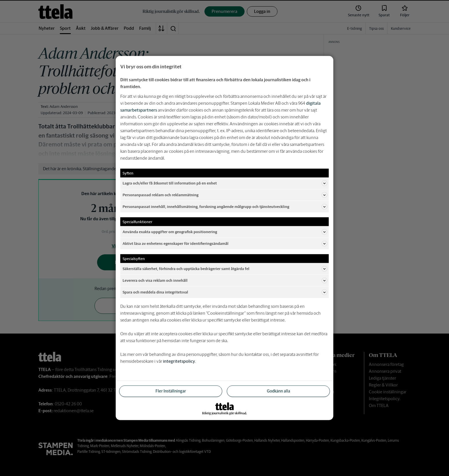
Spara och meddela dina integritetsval (225, 292)
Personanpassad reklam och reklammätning (225, 195)
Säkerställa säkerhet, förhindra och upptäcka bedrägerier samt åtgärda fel (225, 269)
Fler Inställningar (171, 391)
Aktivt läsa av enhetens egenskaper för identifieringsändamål (225, 244)
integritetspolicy (179, 361)
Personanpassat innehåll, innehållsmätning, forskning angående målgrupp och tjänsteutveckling (225, 207)
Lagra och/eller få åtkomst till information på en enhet (225, 183)
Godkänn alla (278, 391)
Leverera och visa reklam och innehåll (225, 281)
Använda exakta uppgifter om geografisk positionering (225, 232)
